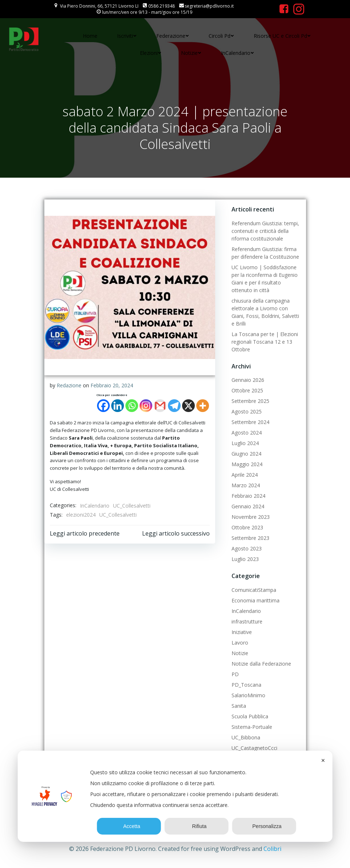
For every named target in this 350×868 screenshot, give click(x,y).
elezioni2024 (81, 515)
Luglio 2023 (245, 559)
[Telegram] (174, 406)
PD (235, 674)
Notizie (191, 53)
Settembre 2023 (250, 538)
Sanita (239, 706)
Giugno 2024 (246, 454)
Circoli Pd (221, 36)
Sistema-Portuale (252, 727)
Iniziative (242, 632)
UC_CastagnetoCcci (254, 748)
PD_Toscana (246, 685)
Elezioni (151, 53)
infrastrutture (247, 621)
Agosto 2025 (247, 411)
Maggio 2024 (247, 464)
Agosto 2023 (247, 548)
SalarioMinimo (248, 695)
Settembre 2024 (250, 422)
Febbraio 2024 (248, 496)
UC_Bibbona (246, 737)
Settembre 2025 (250, 401)
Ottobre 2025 (247, 390)
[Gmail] (160, 406)
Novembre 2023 (251, 517)
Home (90, 36)
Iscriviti (127, 36)
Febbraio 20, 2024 (112, 385)
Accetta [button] (129, 826)
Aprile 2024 (245, 475)
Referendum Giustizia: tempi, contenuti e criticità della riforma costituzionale (265, 231)
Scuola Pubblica (250, 716)
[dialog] (175, 796)
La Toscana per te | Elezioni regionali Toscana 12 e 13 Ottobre (265, 342)
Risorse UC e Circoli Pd (282, 36)
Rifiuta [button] (197, 826)
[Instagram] (146, 406)
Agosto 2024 (247, 433)
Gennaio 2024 (248, 506)
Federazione (173, 36)
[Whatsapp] (132, 406)
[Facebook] (103, 406)
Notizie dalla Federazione (261, 664)
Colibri (272, 849)
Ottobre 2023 (247, 527)
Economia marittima (256, 600)
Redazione (69, 385)
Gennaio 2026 (248, 380)
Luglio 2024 (245, 443)
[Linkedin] (118, 406)
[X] (188, 406)
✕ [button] (323, 760)
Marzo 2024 (246, 485)
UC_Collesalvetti (132, 506)
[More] (203, 406)
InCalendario (238, 53)
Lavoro (240, 643)
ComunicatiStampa (254, 590)
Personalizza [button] (264, 826)
